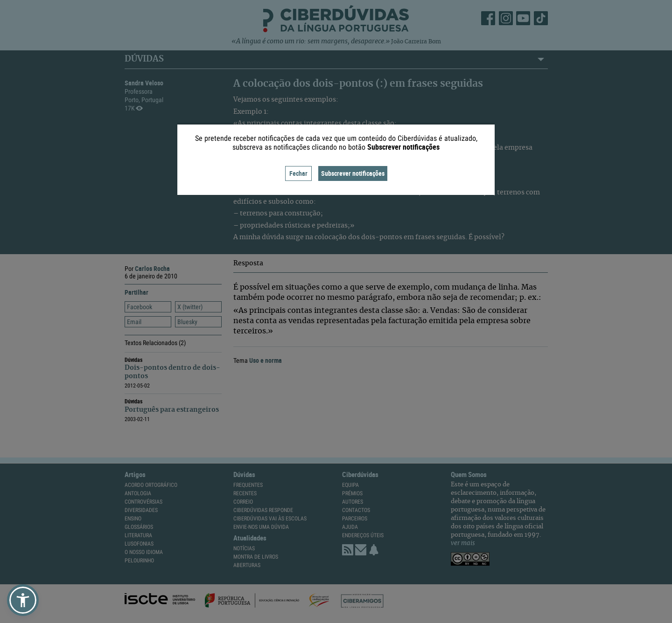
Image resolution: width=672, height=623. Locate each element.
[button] (23, 600)
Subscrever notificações (353, 173)
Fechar (298, 173)
